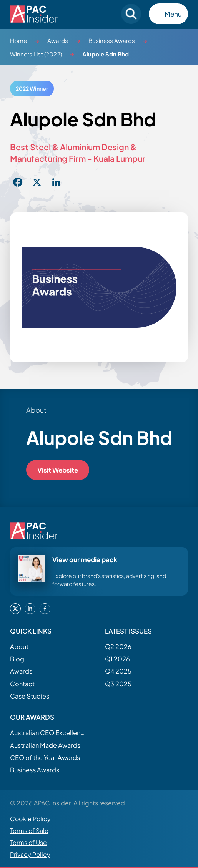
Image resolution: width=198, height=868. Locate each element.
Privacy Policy (30, 854)
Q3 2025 (118, 684)
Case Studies (30, 696)
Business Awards (112, 41)
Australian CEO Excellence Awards (48, 733)
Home (18, 41)
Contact (22, 684)
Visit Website (58, 470)
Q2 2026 (118, 646)
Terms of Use (28, 842)
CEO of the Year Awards (45, 758)
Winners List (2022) (36, 54)
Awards (58, 41)
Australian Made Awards (45, 745)
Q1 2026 (117, 659)
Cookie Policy (30, 819)
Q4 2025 (118, 671)
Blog (17, 659)
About (19, 646)
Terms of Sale (29, 831)
